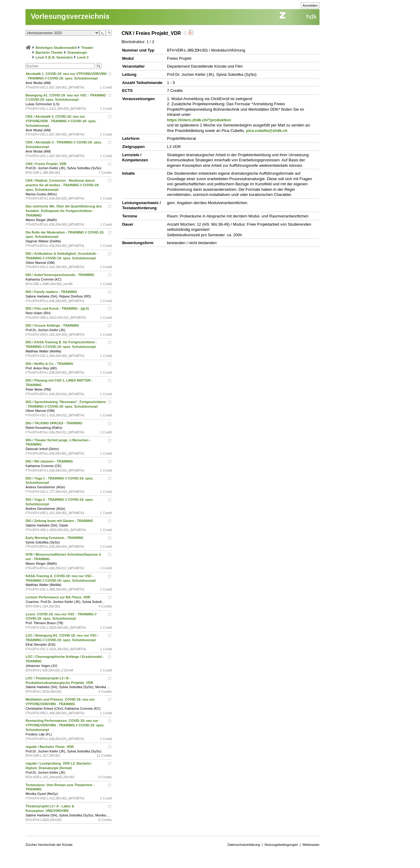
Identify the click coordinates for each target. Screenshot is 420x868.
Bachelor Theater (49, 52)
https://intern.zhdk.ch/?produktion (199, 120)
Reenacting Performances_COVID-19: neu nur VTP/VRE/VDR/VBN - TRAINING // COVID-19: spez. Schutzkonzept (65, 725)
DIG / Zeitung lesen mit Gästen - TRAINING (60, 521)
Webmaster (311, 845)
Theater (87, 48)
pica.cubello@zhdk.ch (267, 131)
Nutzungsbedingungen (281, 845)
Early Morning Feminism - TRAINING (55, 538)
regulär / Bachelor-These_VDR (50, 747)
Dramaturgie (77, 52)
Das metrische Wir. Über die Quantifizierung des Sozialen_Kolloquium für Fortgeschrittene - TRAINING (64, 211)
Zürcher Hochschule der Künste (49, 845)
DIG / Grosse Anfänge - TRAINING (53, 325)
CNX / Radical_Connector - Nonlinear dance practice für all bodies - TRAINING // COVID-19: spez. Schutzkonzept (62, 185)
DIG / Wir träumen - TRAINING (50, 461)
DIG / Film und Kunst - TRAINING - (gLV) (58, 308)
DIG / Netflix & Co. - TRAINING (50, 364)
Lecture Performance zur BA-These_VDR (58, 597)
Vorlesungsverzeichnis (70, 16)
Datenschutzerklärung (244, 845)
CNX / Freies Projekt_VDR (46, 164)
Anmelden (310, 5)
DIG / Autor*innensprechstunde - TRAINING (60, 275)
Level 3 (83, 57)
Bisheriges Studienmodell (56, 48)
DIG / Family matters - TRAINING (52, 292)
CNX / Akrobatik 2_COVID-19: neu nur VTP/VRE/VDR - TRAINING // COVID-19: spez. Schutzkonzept (61, 121)
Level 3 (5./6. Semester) (54, 57)
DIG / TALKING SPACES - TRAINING (54, 423)
